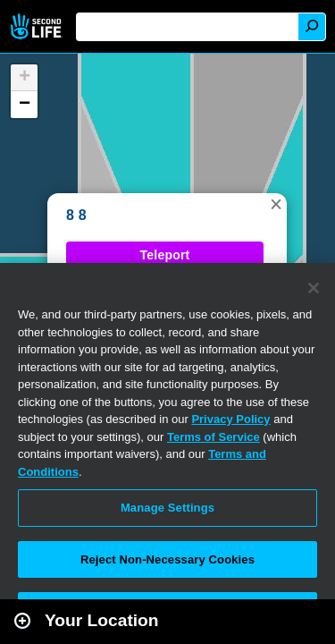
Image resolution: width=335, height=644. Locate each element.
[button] (276, 204)
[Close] (314, 288)
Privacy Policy (230, 419)
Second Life (38, 26)
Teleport (165, 255)
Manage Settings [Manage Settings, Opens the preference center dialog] (167, 508)
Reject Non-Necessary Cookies (167, 559)
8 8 (76, 215)
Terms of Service (214, 437)
